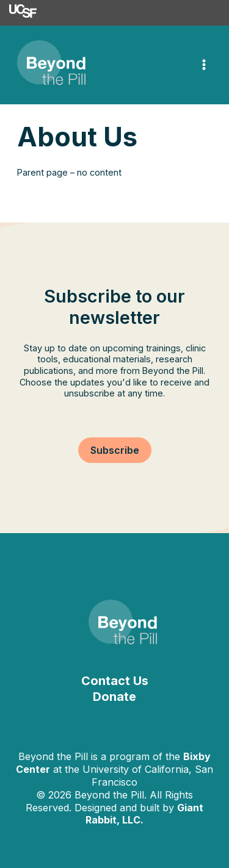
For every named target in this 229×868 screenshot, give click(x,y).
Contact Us (115, 681)
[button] (115, 450)
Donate (114, 697)
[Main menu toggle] (204, 65)
